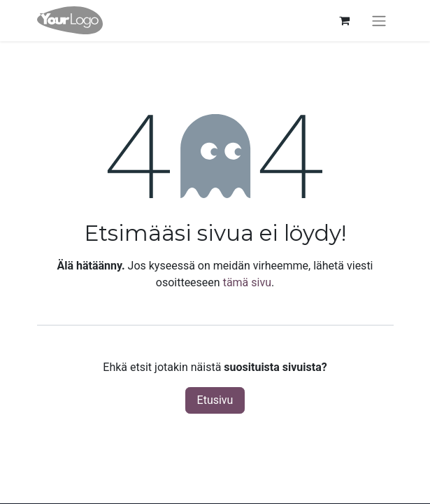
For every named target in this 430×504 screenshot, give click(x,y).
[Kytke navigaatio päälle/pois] (379, 21)
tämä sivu (247, 282)
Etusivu (215, 400)
